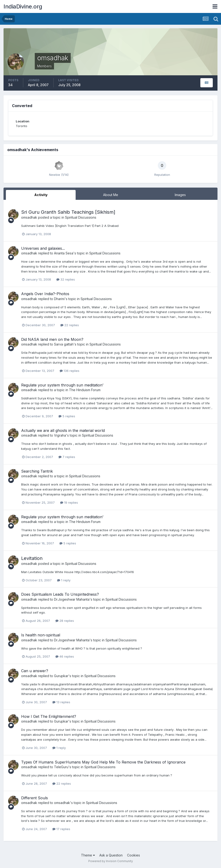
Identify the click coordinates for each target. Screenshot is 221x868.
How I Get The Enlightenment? (49, 716)
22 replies (70, 325)
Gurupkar (61, 676)
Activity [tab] (41, 195)
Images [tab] (180, 195)
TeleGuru (61, 767)
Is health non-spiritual (41, 635)
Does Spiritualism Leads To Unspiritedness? (60, 594)
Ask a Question (111, 855)
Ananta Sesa (64, 253)
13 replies (61, 702)
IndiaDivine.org (23, 6)
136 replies (70, 371)
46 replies (65, 656)
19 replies (69, 502)
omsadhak (29, 217)
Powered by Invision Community (111, 861)
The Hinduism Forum (85, 390)
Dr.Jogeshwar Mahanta (72, 599)
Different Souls (35, 798)
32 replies (66, 279)
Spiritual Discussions (81, 217)
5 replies (67, 416)
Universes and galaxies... (43, 248)
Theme (88, 855)
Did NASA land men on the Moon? (52, 339)
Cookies (134, 855)
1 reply (64, 580)
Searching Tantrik (37, 471)
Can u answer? (35, 671)
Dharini (59, 299)
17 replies (61, 829)
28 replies (65, 621)
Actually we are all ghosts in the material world (63, 430)
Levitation (32, 558)
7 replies (67, 457)
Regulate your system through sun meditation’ (62, 385)
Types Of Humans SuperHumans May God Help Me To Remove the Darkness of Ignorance (103, 762)
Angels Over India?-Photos (45, 294)
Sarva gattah (64, 344)
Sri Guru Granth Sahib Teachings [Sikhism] (68, 212)
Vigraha (60, 435)
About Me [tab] (111, 195)
